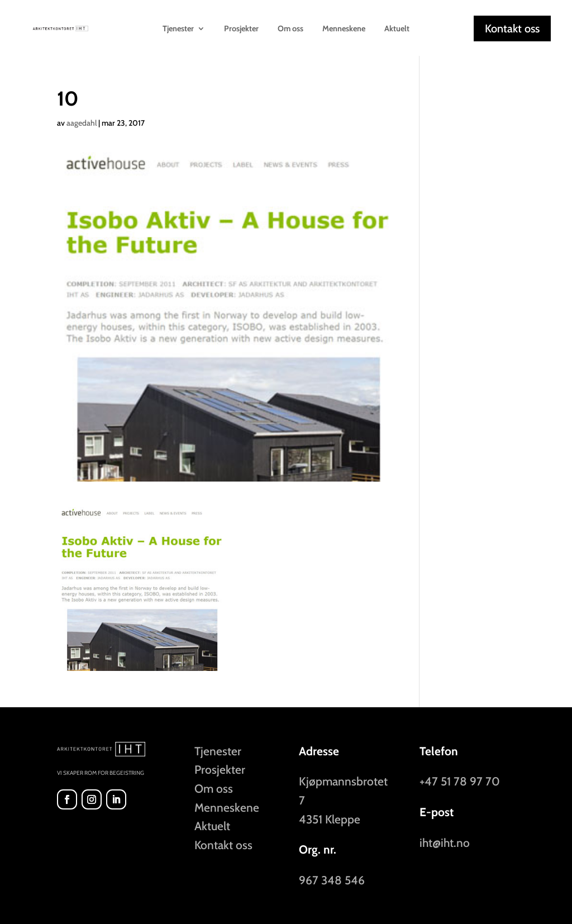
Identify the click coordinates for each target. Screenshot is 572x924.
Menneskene (344, 29)
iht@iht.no (445, 843)
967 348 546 (332, 880)
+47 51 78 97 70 (460, 781)
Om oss (290, 29)
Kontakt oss (512, 28)
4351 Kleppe (330, 819)
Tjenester (178, 29)
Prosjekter (241, 29)
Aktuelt (397, 29)
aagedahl (82, 123)
